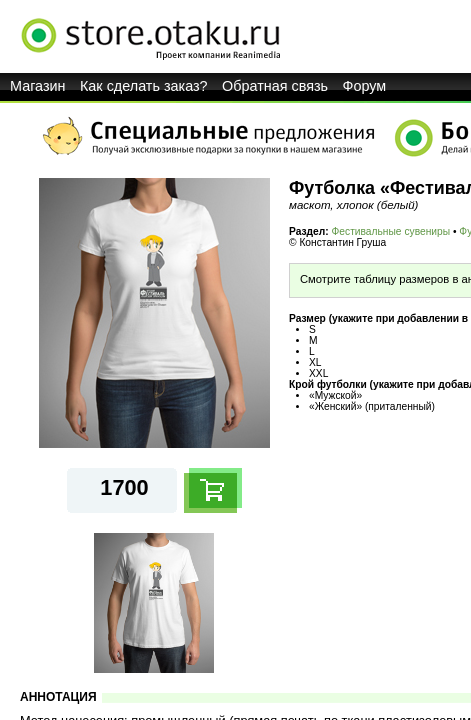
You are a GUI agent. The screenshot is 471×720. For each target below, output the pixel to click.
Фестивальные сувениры (391, 231)
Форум (365, 86)
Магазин (38, 86)
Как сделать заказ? (144, 86)
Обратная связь (275, 86)
